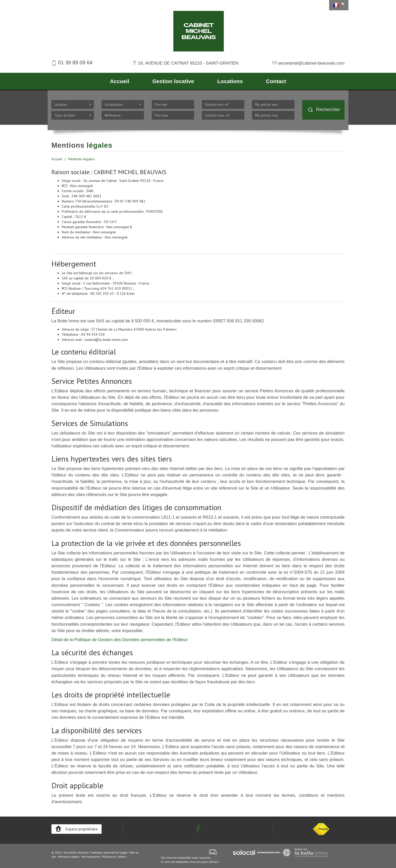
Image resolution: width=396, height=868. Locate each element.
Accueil (120, 81)
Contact (276, 81)
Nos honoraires (91, 857)
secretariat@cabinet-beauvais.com (311, 63)
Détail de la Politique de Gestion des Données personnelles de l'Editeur (120, 640)
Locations (230, 81)
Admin (122, 857)
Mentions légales (69, 857)
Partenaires (109, 857)
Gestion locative (173, 81)
